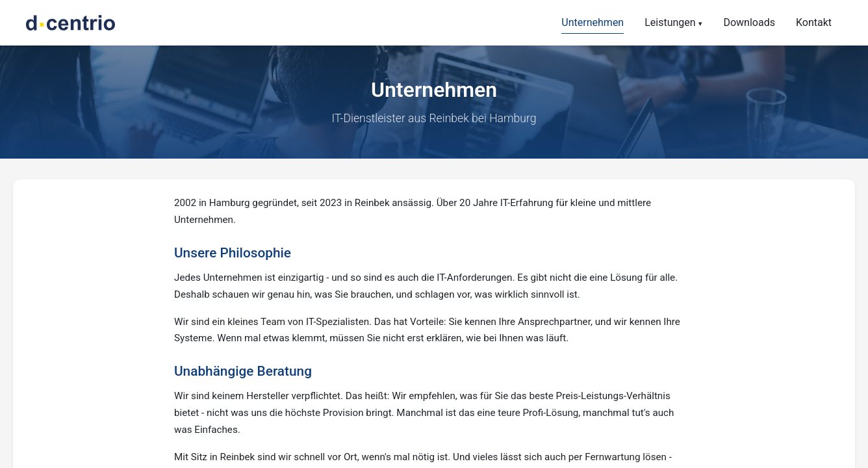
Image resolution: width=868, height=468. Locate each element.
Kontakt (814, 22)
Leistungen (670, 22)
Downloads (749, 22)
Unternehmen (593, 22)
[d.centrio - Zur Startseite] (70, 23)
